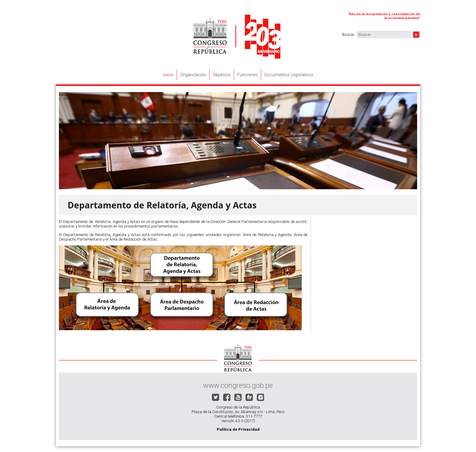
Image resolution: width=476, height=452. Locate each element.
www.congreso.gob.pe (238, 385)
